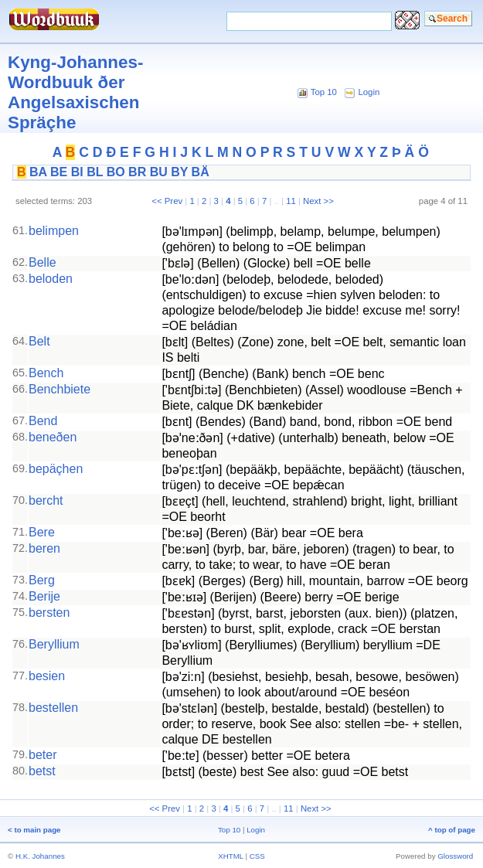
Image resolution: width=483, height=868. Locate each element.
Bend (43, 421)
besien (47, 676)
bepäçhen (56, 469)
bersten (49, 613)
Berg (42, 580)
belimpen (54, 231)
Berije (44, 596)
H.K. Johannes (40, 856)
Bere (42, 532)
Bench (46, 373)
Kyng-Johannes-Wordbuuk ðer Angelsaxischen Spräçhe (75, 92)
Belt (39, 341)
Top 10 (324, 92)
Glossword (455, 856)
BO (116, 172)
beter (43, 755)
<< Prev (167, 201)
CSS (257, 856)
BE (59, 172)
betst (42, 771)
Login (369, 92)
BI (77, 172)
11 (291, 201)
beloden (51, 279)
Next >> (318, 201)
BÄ (201, 172)
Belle (43, 262)
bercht (46, 500)
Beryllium (54, 644)
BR (137, 172)
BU (159, 172)
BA (38, 172)
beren (44, 548)
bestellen (53, 708)
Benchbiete (60, 389)
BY (179, 172)
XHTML (231, 856)
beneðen (53, 437)
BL (95, 172)
